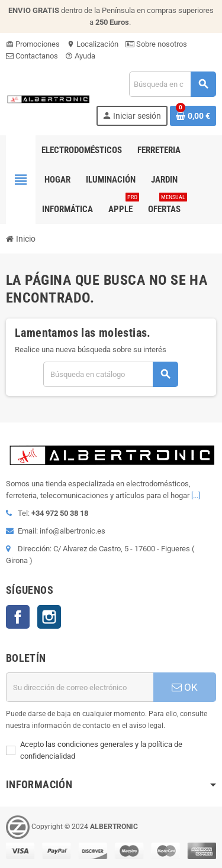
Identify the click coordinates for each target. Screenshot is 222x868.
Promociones (33, 44)
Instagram (49, 617)
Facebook (18, 617)
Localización (93, 44)
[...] (196, 495)
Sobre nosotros (156, 44)
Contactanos (32, 56)
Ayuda (80, 56)
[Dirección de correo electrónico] (80, 687)
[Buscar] (172, 84)
